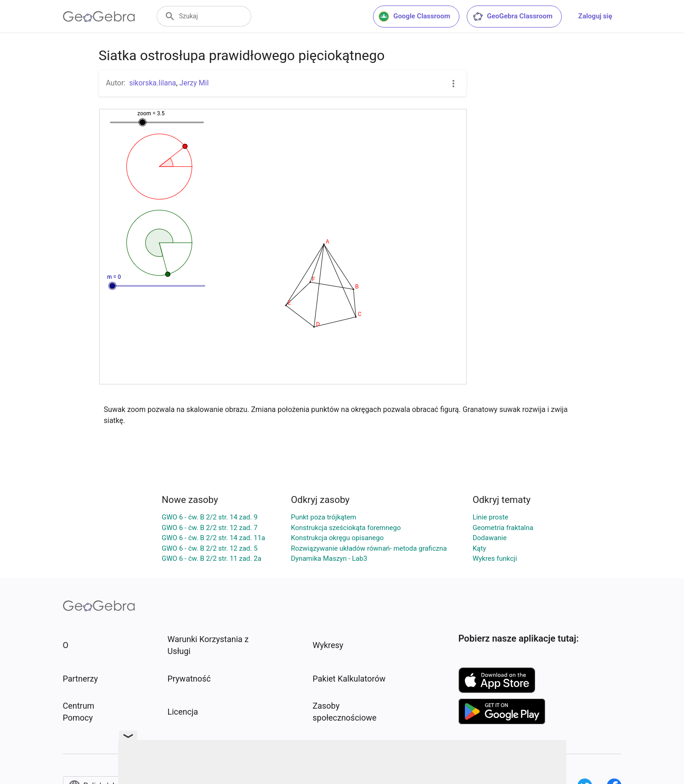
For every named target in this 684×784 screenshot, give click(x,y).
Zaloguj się (595, 16)
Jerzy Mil (194, 83)
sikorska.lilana (153, 83)
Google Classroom (414, 17)
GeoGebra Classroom (512, 17)
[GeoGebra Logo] (99, 17)
